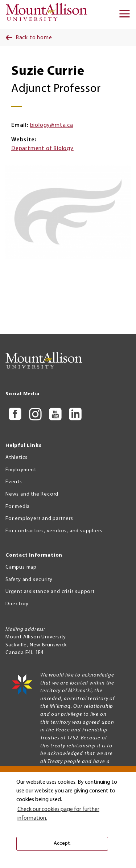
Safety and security (29, 580)
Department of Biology (42, 149)
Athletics (17, 458)
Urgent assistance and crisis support (50, 592)
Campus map (21, 567)
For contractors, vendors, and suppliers (54, 531)
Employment (21, 470)
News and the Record (32, 494)
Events (14, 482)
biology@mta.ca (52, 125)
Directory (17, 604)
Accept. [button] (62, 843)
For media (18, 507)
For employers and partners (39, 519)
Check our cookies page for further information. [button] (58, 814)
